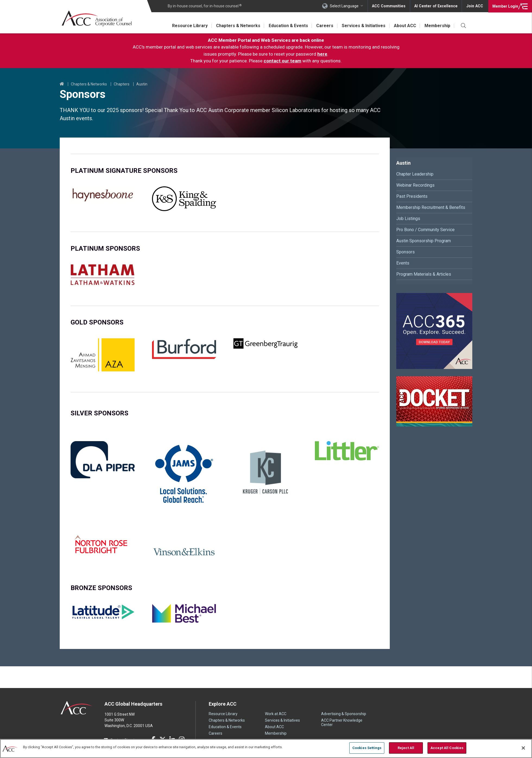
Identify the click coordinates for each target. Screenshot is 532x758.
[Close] (523, 748)
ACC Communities (391, 6)
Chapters (122, 84)
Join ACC (475, 6)
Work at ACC (276, 714)
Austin (142, 84)
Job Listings (408, 219)
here (322, 54)
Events (403, 263)
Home (62, 84)
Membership (437, 26)
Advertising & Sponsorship (344, 714)
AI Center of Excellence (437, 6)
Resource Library (188, 26)
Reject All (406, 748)
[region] (266, 748)
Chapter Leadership (415, 174)
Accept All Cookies (447, 748)
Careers (324, 26)
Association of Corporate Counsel (97, 19)
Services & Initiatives (363, 26)
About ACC (404, 26)
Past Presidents (412, 196)
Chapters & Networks (236, 26)
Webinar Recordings (415, 185)
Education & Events (287, 26)
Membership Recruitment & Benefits (431, 207)
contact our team (282, 61)
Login (505, 6)
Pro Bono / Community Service (425, 230)
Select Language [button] (346, 6)
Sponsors (406, 252)
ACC (77, 708)
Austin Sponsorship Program (424, 241)
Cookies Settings (367, 748)
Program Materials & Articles (424, 274)
